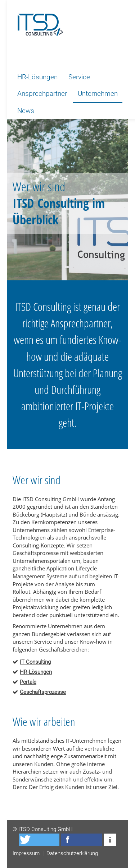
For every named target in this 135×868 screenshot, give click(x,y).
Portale (28, 682)
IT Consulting (35, 662)
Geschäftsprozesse (43, 692)
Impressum (26, 853)
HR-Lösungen (36, 672)
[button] (39, 840)
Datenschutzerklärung (72, 853)
